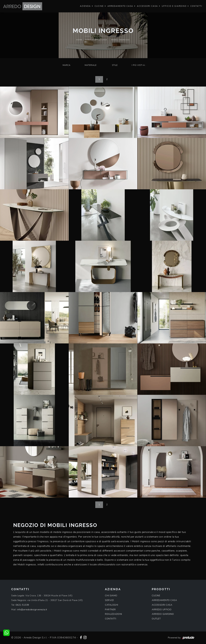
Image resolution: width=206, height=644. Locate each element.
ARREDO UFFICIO (162, 610)
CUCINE (156, 596)
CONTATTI (110, 619)
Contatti (196, 6)
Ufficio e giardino (174, 6)
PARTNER (110, 610)
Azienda (85, 6)
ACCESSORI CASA (162, 605)
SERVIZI (109, 600)
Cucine (99, 6)
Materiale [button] (91, 65)
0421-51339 (22, 605)
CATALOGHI (112, 605)
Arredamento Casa (120, 6)
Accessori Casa (147, 6)
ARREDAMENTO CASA (164, 600)
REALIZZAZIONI (113, 614)
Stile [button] (115, 65)
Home (79, 40)
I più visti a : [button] (139, 65)
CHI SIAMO (111, 596)
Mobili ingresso (121, 40)
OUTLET (156, 619)
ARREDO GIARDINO (163, 614)
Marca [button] (67, 65)
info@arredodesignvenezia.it (32, 610)
